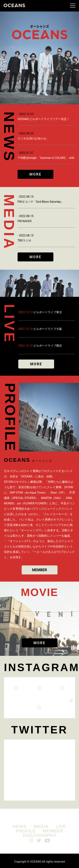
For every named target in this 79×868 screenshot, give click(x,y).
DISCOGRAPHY (40, 835)
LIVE (61, 826)
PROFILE (26, 831)
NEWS (20, 826)
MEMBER (39, 570)
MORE (35, 174)
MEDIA (41, 826)
